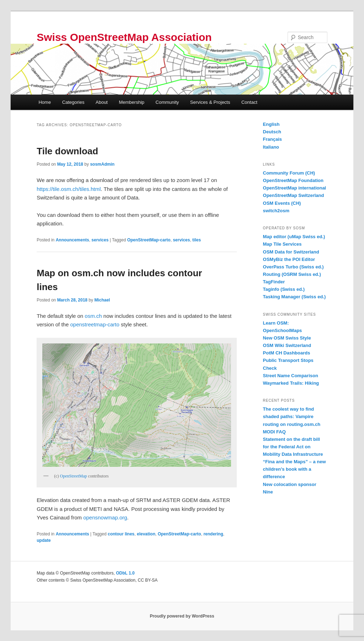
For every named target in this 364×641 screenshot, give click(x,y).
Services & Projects (210, 102)
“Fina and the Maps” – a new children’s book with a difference (295, 469)
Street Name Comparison (291, 376)
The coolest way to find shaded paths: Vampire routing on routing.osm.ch (292, 416)
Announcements (73, 240)
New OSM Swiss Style (287, 338)
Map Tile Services (282, 244)
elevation (146, 534)
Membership (132, 102)
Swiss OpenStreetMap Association (124, 37)
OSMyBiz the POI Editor (289, 259)
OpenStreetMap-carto (149, 240)
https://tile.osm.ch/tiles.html (69, 189)
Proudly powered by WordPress (182, 616)
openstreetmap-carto (95, 324)
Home (45, 102)
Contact (249, 102)
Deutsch (272, 132)
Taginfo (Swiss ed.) (284, 289)
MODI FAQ (274, 432)
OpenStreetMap (74, 476)
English (271, 124)
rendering (213, 534)
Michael (102, 300)
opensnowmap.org (105, 517)
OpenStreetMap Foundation (293, 180)
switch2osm (276, 211)
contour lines (121, 534)
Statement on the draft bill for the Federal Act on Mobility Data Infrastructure (293, 447)
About (102, 102)
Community (167, 102)
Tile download (67, 151)
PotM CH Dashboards (287, 353)
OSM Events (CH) (282, 203)
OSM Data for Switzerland (291, 252)
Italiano (271, 147)
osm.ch (93, 316)
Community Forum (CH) (289, 173)
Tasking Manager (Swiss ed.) (295, 297)
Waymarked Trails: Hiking (291, 383)
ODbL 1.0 (125, 573)
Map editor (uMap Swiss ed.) (294, 237)
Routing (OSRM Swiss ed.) (292, 274)
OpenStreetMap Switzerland (294, 195)
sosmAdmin (102, 164)
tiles (197, 240)
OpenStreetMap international (295, 188)
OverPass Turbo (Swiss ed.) (293, 267)
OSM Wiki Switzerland (287, 345)
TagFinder (274, 282)
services (100, 240)
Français (272, 139)
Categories (73, 102)
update (44, 540)
